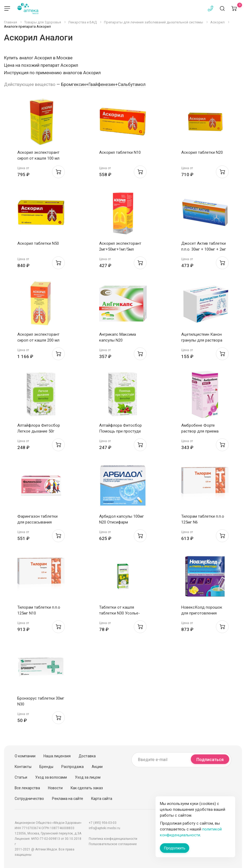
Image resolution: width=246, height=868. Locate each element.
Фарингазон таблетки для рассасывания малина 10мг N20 (37, 522)
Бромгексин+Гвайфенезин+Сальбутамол (103, 84)
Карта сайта (102, 799)
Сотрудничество (29, 799)
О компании (25, 756)
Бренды (46, 767)
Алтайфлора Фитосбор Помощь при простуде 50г (120, 431)
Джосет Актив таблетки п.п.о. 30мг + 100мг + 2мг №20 (204, 249)
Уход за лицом (88, 777)
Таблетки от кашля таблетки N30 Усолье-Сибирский (120, 613)
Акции (97, 767)
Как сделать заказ (87, 788)
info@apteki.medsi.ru (104, 828)
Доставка (87, 756)
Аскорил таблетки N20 (202, 152)
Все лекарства (27, 788)
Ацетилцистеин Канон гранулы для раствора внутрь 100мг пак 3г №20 (204, 340)
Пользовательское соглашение (113, 844)
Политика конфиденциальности (113, 839)
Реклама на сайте (68, 799)
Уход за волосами (51, 777)
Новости (55, 788)
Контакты (23, 767)
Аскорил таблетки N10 (120, 152)
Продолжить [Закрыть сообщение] (175, 848)
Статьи (21, 777)
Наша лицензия (57, 756)
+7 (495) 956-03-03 (103, 823)
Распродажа (72, 767)
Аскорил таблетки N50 (38, 243)
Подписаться (210, 760)
